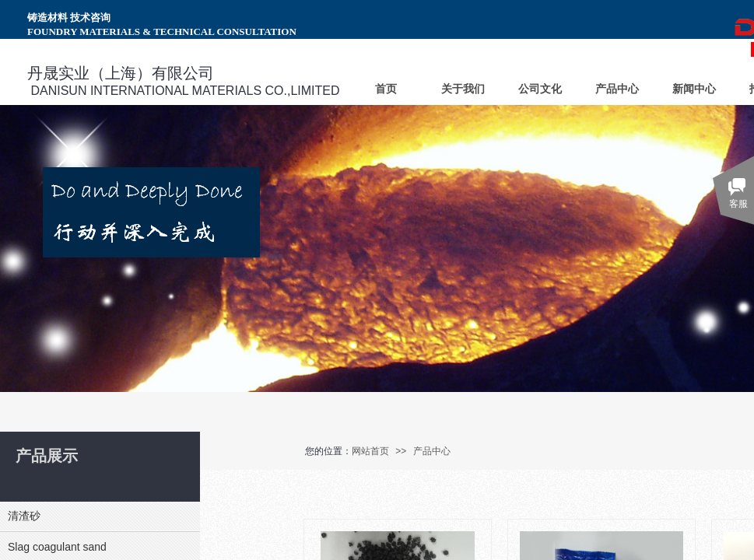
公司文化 (540, 89)
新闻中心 (694, 89)
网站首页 (370, 451)
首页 (386, 89)
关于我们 (463, 89)
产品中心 (432, 451)
